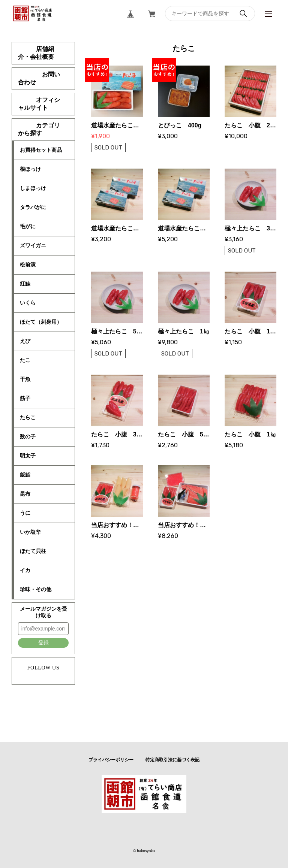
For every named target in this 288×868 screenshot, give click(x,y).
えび (25, 341)
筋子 (25, 398)
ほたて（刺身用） (41, 322)
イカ (25, 570)
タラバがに (33, 207)
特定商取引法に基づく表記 (172, 760)
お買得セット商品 (41, 150)
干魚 (25, 379)
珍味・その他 (36, 589)
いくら (28, 303)
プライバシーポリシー (111, 760)
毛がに (28, 226)
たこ (25, 360)
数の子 (28, 436)
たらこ (28, 417)
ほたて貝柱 (33, 551)
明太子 (28, 456)
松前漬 (28, 264)
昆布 (25, 494)
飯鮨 (25, 475)
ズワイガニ (33, 245)
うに (25, 513)
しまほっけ (33, 188)
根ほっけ (30, 169)
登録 (43, 642)
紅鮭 (25, 284)
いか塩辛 (30, 532)
